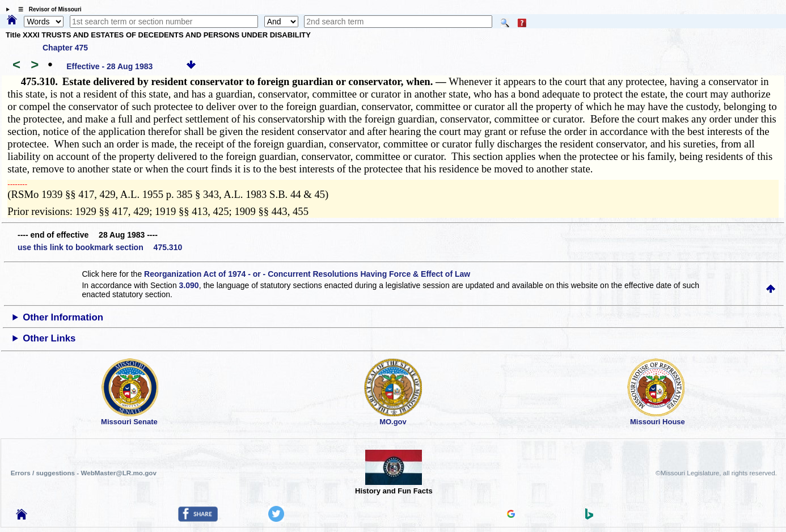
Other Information (63, 317)
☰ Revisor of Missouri (47, 9)
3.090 (189, 285)
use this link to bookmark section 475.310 (100, 247)
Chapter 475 (65, 48)
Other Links (49, 338)
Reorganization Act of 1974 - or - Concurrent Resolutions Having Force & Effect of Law (307, 274)
